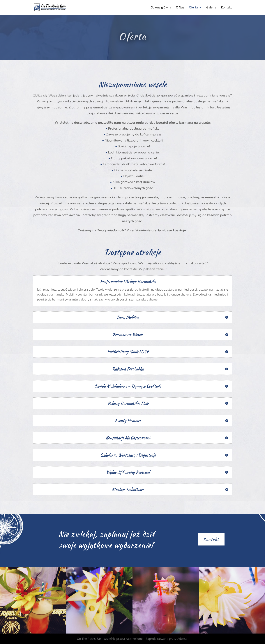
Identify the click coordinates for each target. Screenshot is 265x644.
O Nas (180, 8)
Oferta (193, 8)
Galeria (211, 8)
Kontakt (226, 8)
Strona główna (161, 8)
